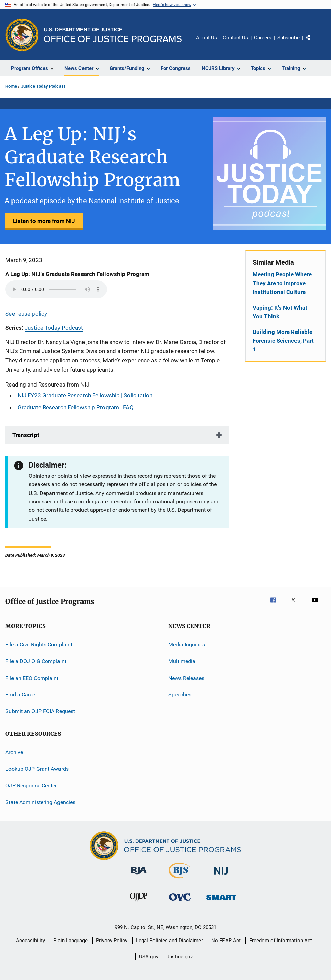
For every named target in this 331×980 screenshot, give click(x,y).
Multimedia (182, 661)
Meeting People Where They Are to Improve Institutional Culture (282, 283)
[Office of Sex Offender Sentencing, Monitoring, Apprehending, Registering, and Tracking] (221, 901)
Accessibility (30, 941)
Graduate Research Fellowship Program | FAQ (76, 407)
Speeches (180, 695)
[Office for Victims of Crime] (180, 902)
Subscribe (288, 38)
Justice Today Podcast (43, 86)
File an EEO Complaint (32, 678)
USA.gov (149, 957)
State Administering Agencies (40, 802)
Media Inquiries (187, 645)
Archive (14, 752)
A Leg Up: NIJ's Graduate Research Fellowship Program (77, 274)
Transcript (26, 435)
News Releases (186, 678)
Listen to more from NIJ (44, 221)
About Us (207, 38)
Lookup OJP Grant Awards (37, 769)
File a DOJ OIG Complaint (36, 661)
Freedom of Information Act (281, 941)
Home (11, 86)
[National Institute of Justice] (221, 876)
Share (313, 43)
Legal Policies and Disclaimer (169, 941)
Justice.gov (180, 957)
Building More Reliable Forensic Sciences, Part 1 (283, 341)
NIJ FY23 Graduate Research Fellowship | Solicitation (85, 395)
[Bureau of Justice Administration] (139, 876)
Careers (263, 38)
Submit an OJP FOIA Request (40, 711)
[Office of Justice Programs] (22, 35)
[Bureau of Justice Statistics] (180, 880)
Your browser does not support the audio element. (56, 289)
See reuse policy (26, 314)
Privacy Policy (112, 941)
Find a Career (21, 695)
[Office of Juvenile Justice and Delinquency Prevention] (139, 903)
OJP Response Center (31, 785)
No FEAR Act (226, 941)
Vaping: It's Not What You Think (280, 312)
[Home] (113, 35)
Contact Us (235, 38)
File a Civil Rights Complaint (39, 645)
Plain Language (70, 941)
